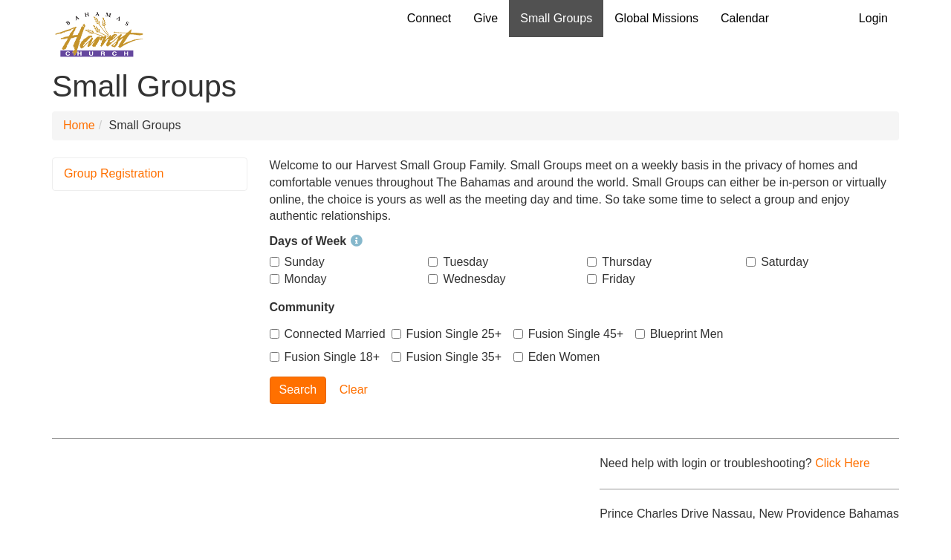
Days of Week (317, 241)
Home (79, 125)
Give (486, 18)
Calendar (745, 18)
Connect (429, 18)
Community (302, 307)
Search (298, 390)
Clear (354, 390)
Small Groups (556, 18)
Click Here (843, 463)
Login (873, 18)
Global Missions (656, 18)
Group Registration (114, 173)
